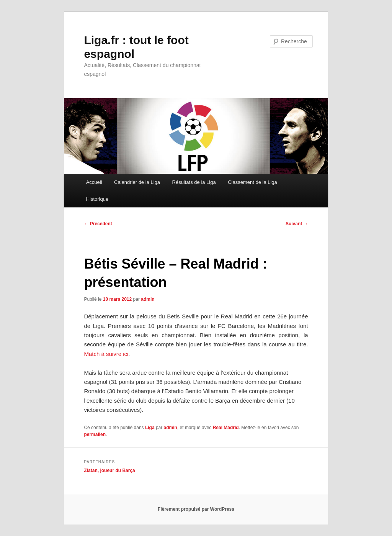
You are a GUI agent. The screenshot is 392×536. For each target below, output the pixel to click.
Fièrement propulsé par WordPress (196, 509)
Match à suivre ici (106, 354)
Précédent (98, 224)
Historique (97, 199)
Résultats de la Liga (194, 182)
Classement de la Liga (252, 182)
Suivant (297, 224)
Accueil (94, 182)
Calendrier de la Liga (137, 182)
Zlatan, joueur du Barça (109, 470)
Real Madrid (226, 428)
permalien (95, 434)
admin (148, 299)
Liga (150, 428)
